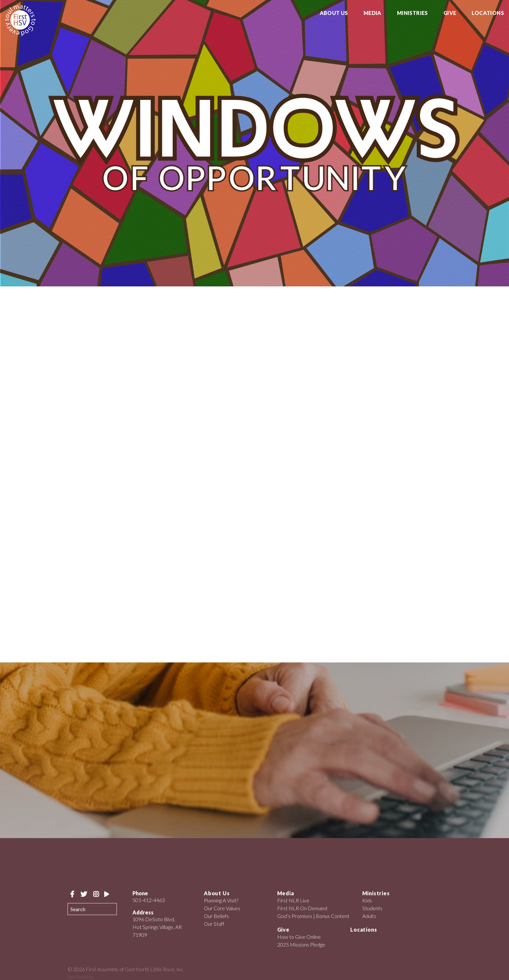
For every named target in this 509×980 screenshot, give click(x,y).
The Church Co (80, 977)
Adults (369, 916)
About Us (334, 13)
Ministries (412, 13)
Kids (367, 900)
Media (372, 13)
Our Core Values (222, 908)
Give (450, 13)
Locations (488, 13)
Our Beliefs (216, 916)
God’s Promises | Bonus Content (313, 916)
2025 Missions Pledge (301, 944)
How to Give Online (299, 937)
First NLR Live (293, 900)
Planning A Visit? (221, 900)
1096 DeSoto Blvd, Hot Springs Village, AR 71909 (157, 927)
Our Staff (214, 924)
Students (372, 908)
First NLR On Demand (302, 908)
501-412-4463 (149, 900)
